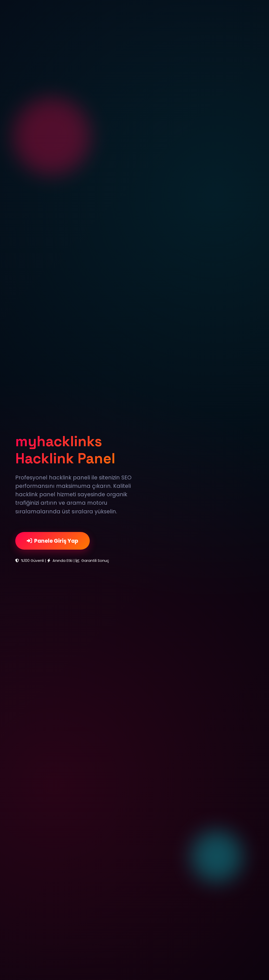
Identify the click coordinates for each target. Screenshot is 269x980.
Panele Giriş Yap (53, 541)
